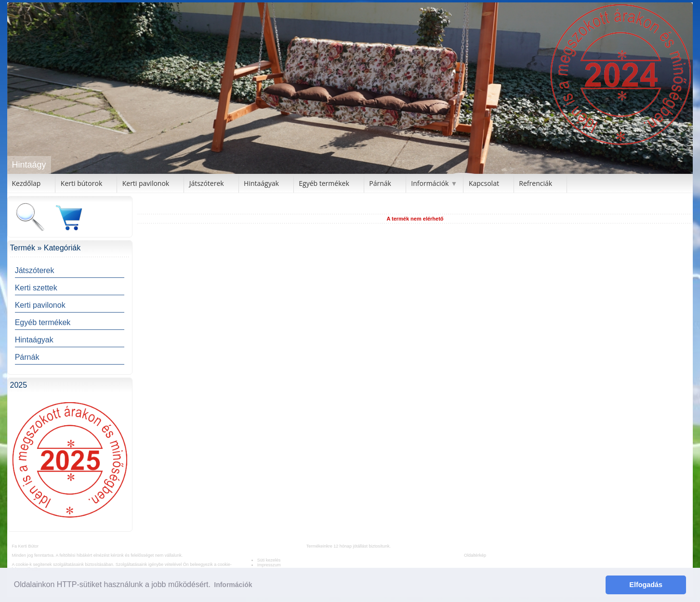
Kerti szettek (36, 288)
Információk (430, 183)
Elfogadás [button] (646, 585)
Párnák (380, 183)
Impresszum (269, 565)
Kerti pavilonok (146, 183)
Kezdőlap (26, 183)
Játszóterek (207, 183)
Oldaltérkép (475, 555)
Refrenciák (535, 183)
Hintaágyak (261, 183)
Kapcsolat (484, 183)
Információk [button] (233, 585)
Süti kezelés (269, 560)
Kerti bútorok (81, 183)
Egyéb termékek (324, 183)
